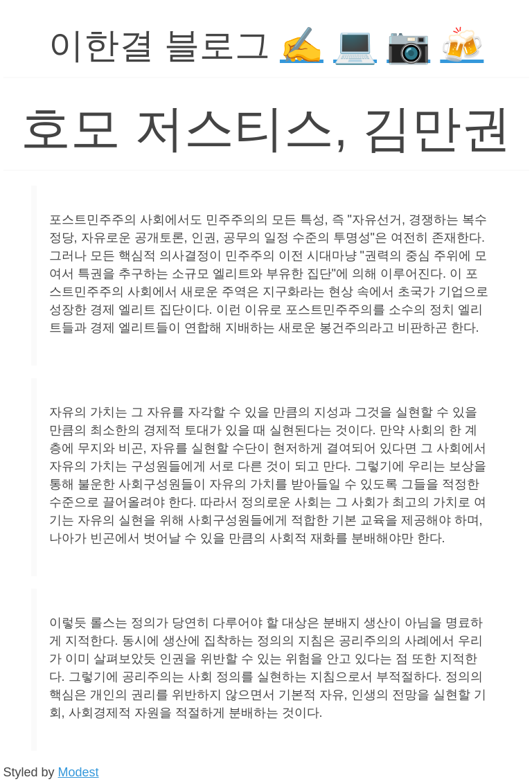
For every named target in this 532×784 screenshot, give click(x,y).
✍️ (302, 45)
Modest (79, 772)
